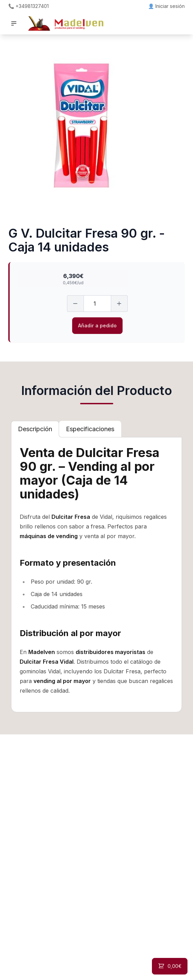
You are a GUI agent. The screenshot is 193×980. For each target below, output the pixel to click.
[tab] (35, 429)
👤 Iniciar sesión (166, 6)
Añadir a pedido (97, 325)
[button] (14, 23)
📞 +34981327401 (28, 6)
